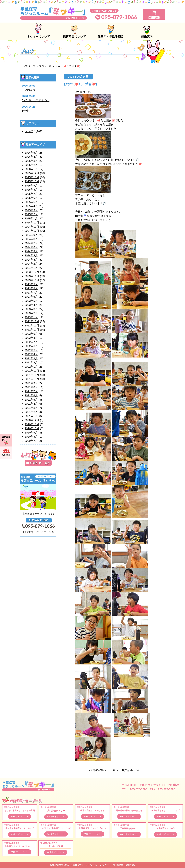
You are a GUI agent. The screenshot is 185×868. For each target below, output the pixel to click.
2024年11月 (32, 227)
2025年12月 (32, 173)
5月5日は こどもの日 (36, 100)
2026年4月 (31, 157)
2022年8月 (31, 338)
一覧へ (114, 770)
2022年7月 (31, 342)
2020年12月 (32, 420)
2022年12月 (32, 321)
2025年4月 (31, 206)
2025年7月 (31, 194)
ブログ (29, 131)
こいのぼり (29, 90)
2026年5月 (31, 153)
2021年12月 (32, 371)
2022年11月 (32, 326)
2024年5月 (31, 251)
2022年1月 (31, 367)
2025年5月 (31, 202)
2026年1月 (31, 169)
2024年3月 (31, 260)
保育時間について (74, 31)
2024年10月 (32, 231)
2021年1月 (31, 416)
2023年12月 (32, 272)
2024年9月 (31, 235)
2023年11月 (32, 276)
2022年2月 (31, 362)
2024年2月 (31, 264)
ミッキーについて (38, 31)
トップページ (28, 66)
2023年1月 (31, 317)
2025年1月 (31, 218)
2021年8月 (31, 387)
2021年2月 (31, 412)
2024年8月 (31, 239)
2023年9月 (31, 284)
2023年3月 (31, 309)
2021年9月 (31, 383)
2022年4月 (31, 354)
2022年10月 (32, 330)
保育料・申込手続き (111, 31)
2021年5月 (31, 400)
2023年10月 (32, 280)
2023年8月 (31, 288)
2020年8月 (31, 437)
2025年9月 (31, 186)
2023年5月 (31, 301)
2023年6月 (31, 297)
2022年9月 (31, 334)
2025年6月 (31, 198)
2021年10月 (32, 379)
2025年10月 (32, 181)
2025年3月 (31, 210)
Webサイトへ (20, 816)
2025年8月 (31, 190)
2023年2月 (31, 313)
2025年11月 (32, 177)
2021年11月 (32, 375)
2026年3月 (31, 161)
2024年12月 (32, 223)
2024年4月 (31, 255)
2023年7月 (31, 293)
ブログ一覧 (45, 66)
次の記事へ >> (131, 770)
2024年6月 (31, 247)
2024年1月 (31, 268)
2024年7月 (31, 243)
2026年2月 (31, 165)
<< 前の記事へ (98, 770)
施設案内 (147, 31)
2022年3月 (31, 358)
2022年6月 (31, 346)
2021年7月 (31, 391)
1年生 (25, 111)
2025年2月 (31, 214)
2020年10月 (32, 428)
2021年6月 (31, 395)
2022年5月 (31, 350)
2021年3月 (31, 408)
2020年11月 (32, 424)
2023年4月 (31, 305)
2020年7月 (31, 441)
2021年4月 (31, 404)
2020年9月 (31, 433)
